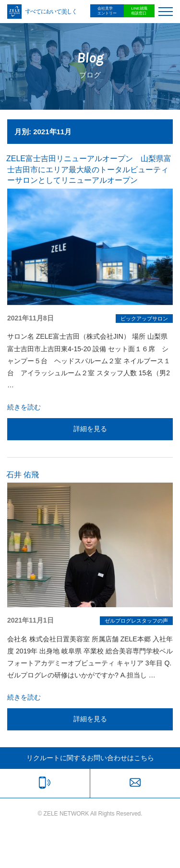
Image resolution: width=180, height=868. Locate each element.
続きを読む (24, 407)
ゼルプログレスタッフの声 (136, 621)
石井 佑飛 (23, 475)
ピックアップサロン (144, 319)
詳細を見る (90, 429)
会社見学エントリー (107, 11)
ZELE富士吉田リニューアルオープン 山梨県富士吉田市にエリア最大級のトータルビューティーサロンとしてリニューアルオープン (89, 169)
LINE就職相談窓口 (139, 11)
